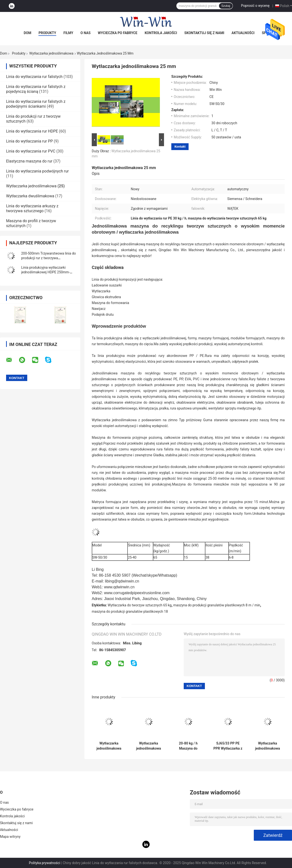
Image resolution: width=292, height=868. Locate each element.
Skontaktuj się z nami (204, 33)
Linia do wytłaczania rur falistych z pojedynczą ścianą (36, 89)
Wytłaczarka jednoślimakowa (51, 53)
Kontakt (180, 147)
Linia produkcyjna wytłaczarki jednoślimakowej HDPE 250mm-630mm (46, 272)
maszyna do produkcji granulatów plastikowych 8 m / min (217, 605)
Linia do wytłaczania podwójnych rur (37, 171)
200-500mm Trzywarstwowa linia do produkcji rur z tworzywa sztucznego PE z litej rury (49, 258)
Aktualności (243, 33)
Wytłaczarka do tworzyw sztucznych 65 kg (140, 605)
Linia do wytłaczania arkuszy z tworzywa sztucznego (32, 208)
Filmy (68, 33)
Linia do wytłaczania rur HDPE (32, 131)
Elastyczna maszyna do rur (29, 161)
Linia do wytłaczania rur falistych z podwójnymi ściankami (36, 104)
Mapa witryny (10, 837)
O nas (86, 33)
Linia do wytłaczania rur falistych (34, 77)
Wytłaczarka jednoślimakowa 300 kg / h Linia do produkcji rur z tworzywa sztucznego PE (268, 746)
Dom (27, 33)
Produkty (47, 33)
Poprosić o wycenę (255, 6)
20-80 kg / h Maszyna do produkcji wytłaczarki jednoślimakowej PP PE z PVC (188, 746)
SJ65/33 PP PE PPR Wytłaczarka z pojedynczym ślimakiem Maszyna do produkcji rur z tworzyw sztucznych (228, 746)
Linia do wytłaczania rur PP (29, 141)
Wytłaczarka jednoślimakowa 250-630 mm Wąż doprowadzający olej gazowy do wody (149, 746)
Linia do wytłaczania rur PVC (31, 151)
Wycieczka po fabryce (118, 33)
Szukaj (226, 6)
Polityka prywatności (45, 863)
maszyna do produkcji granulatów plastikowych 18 (130, 611)
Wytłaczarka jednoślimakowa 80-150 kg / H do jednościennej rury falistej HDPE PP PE (109, 746)
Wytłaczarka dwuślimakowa (30, 196)
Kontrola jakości (161, 33)
